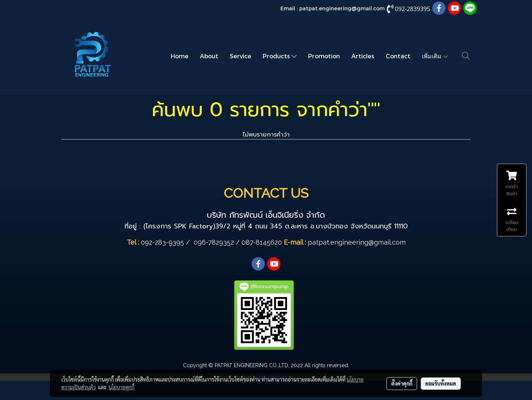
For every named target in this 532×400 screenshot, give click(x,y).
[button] (466, 56)
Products (280, 56)
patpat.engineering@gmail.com (342, 8)
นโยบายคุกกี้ (122, 387)
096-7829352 (214, 242)
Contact (398, 56)
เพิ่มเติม (435, 56)
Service (241, 56)
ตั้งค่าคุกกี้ (402, 383)
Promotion (324, 56)
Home (180, 56)
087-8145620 (262, 242)
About (209, 56)
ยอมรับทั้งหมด (441, 383)
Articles (363, 56)
